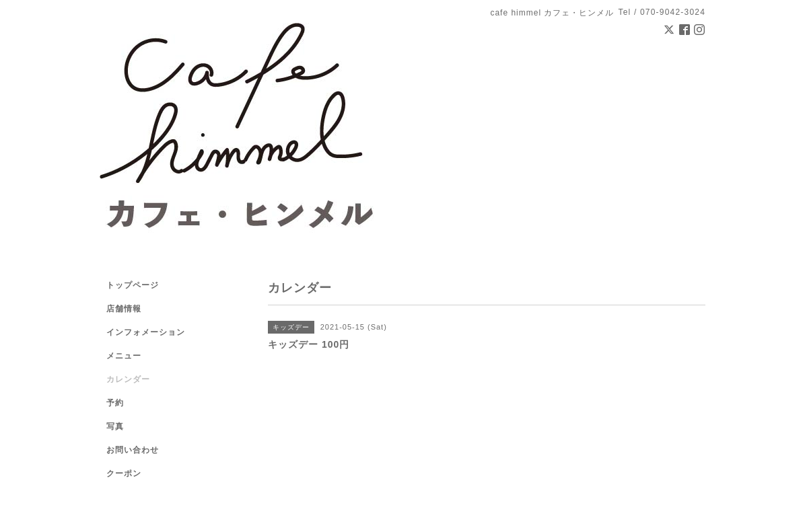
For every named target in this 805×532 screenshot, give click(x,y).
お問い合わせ (133, 450)
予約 (115, 403)
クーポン (124, 473)
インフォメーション (146, 332)
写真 (115, 426)
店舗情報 (124, 309)
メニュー (124, 356)
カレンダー (128, 379)
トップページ (133, 285)
